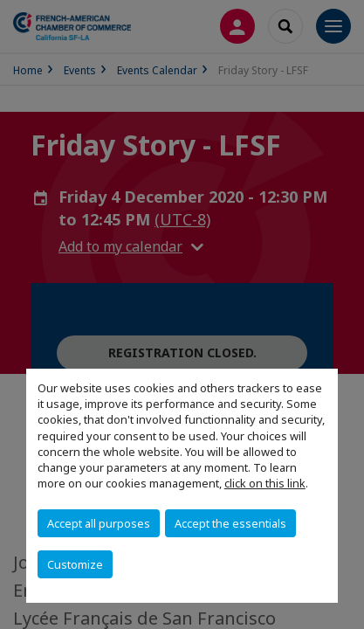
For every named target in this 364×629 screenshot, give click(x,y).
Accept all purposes (99, 523)
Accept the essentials (230, 523)
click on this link (265, 483)
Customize (75, 564)
